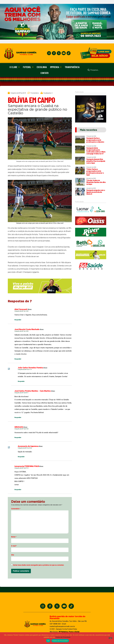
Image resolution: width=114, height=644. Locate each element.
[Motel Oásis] (91, 122)
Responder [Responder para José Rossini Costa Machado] (18, 359)
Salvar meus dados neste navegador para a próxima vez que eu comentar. (39, 565)
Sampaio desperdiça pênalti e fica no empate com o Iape (96, 161)
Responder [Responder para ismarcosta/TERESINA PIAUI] (18, 490)
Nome (14, 537)
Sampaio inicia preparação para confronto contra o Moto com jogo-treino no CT (96, 151)
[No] (110, 638)
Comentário (16, 509)
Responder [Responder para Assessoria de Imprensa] (21, 457)
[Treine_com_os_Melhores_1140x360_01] (57, 39)
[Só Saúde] (91, 271)
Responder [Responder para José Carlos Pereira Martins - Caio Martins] (18, 417)
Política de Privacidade (63, 637)
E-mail (14, 546)
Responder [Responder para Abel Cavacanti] (18, 320)
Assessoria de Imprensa (28, 446)
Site (13, 555)
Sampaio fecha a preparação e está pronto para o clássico (95, 140)
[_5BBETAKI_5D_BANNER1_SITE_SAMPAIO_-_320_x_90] (91, 260)
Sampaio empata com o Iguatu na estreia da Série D (96, 192)
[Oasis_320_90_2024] (91, 226)
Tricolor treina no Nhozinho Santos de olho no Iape (96, 182)
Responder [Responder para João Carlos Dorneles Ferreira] (21, 381)
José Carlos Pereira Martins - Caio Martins (33, 391)
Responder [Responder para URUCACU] (18, 437)
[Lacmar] (91, 215)
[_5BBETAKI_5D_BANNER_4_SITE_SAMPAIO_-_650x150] (40, 294)
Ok (48, 641)
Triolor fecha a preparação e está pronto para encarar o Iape (95, 172)
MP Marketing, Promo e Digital (69, 632)
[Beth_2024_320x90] (91, 249)
